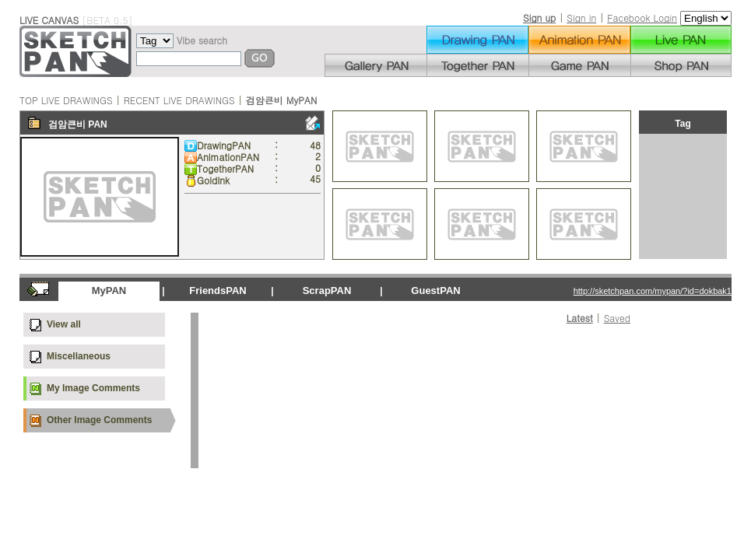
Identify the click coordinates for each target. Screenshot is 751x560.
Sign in (581, 17)
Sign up (539, 17)
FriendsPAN (218, 290)
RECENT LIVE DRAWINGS (179, 100)
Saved (617, 318)
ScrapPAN (327, 290)
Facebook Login (642, 17)
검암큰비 (67, 124)
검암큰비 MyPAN (282, 100)
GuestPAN (435, 290)
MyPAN (109, 290)
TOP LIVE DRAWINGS (66, 100)
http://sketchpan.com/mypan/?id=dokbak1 (653, 291)
